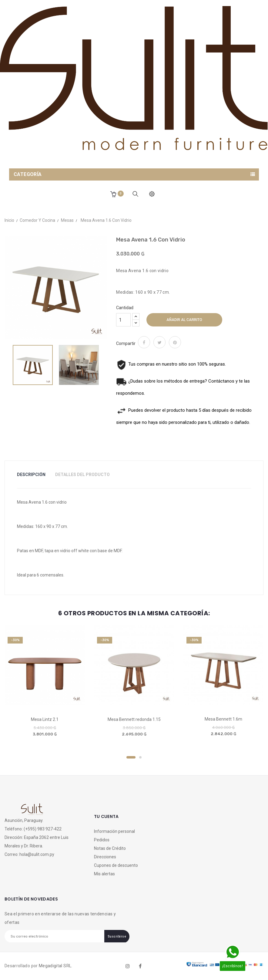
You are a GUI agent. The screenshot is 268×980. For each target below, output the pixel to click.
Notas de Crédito (110, 848)
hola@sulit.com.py (37, 854)
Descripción (31, 475)
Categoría (28, 174)
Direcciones (105, 857)
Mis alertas (104, 874)
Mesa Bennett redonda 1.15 (134, 719)
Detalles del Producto (82, 475)
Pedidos (102, 840)
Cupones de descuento (116, 865)
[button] (113, 194)
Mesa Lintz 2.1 (45, 719)
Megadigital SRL (55, 966)
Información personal (114, 831)
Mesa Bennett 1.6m (223, 719)
